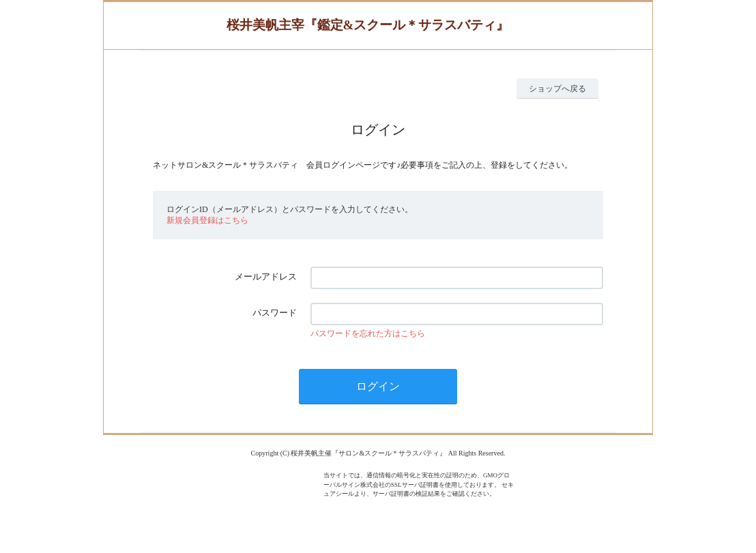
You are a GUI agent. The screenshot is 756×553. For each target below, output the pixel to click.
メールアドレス (266, 276)
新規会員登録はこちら (207, 220)
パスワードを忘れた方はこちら (368, 333)
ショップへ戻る (557, 89)
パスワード (275, 313)
